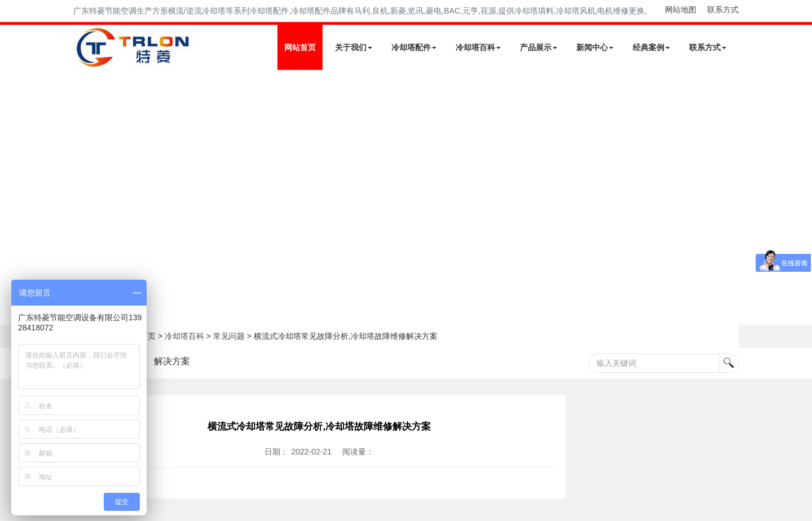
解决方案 (172, 361)
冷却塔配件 (414, 47)
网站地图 (681, 10)
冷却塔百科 (478, 47)
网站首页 (300, 47)
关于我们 (354, 47)
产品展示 (539, 47)
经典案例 (651, 47)
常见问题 (229, 336)
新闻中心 (595, 47)
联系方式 (723, 10)
